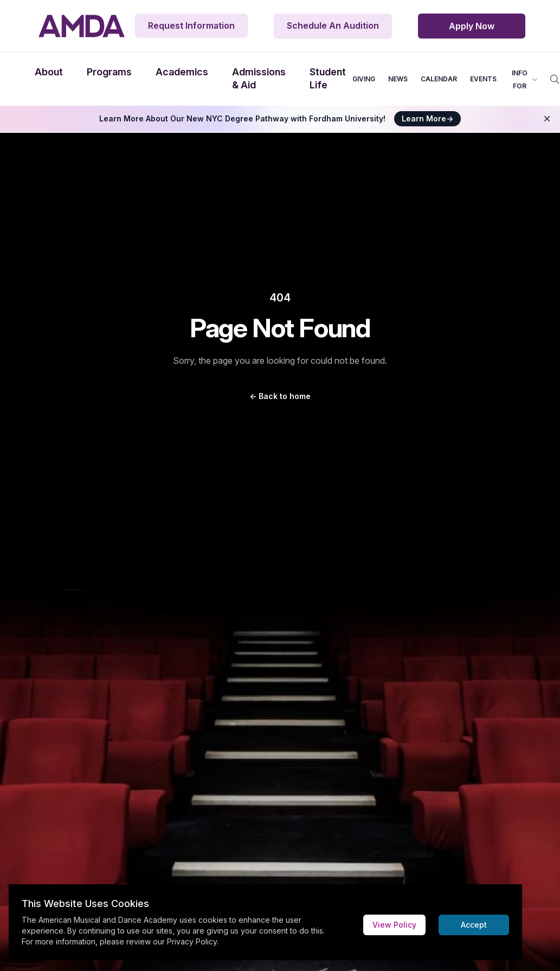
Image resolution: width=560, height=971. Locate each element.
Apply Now (472, 26)
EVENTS (483, 79)
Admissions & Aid (259, 78)
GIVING (364, 79)
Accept (474, 925)
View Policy (394, 925)
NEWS (398, 79)
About (49, 72)
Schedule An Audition (333, 25)
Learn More (427, 118)
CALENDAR (439, 79)
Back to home (280, 396)
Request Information (191, 25)
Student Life (328, 78)
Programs (109, 72)
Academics (182, 72)
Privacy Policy (192, 941)
